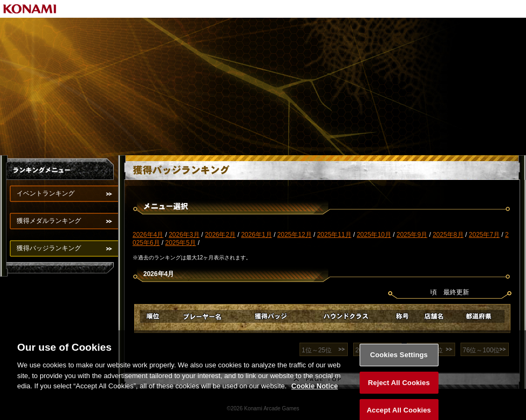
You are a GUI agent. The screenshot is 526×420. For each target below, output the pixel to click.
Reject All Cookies (399, 387)
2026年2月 (220, 235)
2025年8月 (448, 235)
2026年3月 (184, 235)
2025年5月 (181, 243)
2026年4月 (148, 235)
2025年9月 (412, 235)
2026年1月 (256, 235)
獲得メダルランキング (49, 221)
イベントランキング (46, 193)
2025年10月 (374, 235)
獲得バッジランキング (49, 248)
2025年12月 (295, 235)
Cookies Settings (399, 359)
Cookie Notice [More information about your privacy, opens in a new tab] (315, 390)
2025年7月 (484, 235)
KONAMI (30, 9)
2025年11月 (334, 235)
